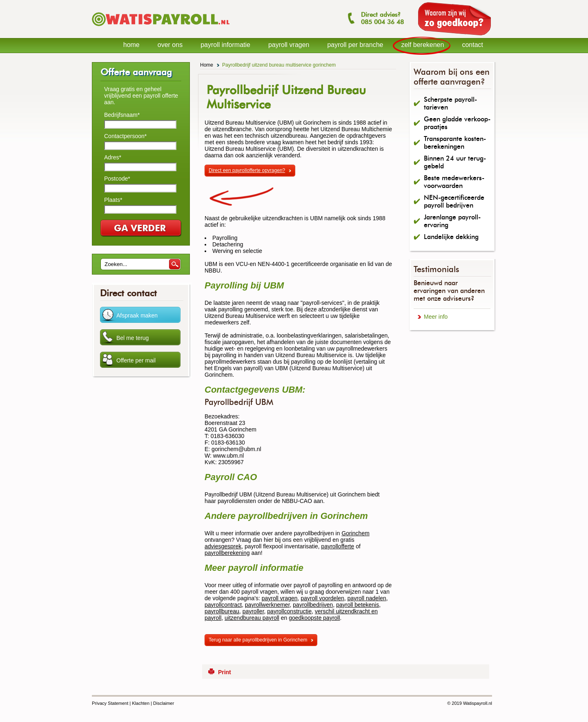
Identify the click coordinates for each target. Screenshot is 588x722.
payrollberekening (227, 553)
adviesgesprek (223, 546)
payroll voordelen (322, 598)
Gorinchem (355, 533)
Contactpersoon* (125, 136)
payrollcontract (223, 605)
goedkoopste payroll (314, 618)
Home (207, 65)
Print (225, 672)
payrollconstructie (289, 611)
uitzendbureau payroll (252, 618)
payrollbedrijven (313, 605)
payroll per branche (355, 45)
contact (472, 45)
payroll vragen (280, 598)
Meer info (436, 317)
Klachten (141, 703)
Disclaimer (164, 703)
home (131, 45)
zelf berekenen (422, 45)
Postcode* (117, 179)
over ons (170, 45)
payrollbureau (222, 611)
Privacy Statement (110, 703)
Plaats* (113, 200)
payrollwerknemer (267, 605)
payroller (253, 611)
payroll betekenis (357, 605)
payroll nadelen (367, 598)
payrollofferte (338, 546)
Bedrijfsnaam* (122, 115)
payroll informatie (225, 45)
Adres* (113, 157)
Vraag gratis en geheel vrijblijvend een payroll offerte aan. (141, 96)
